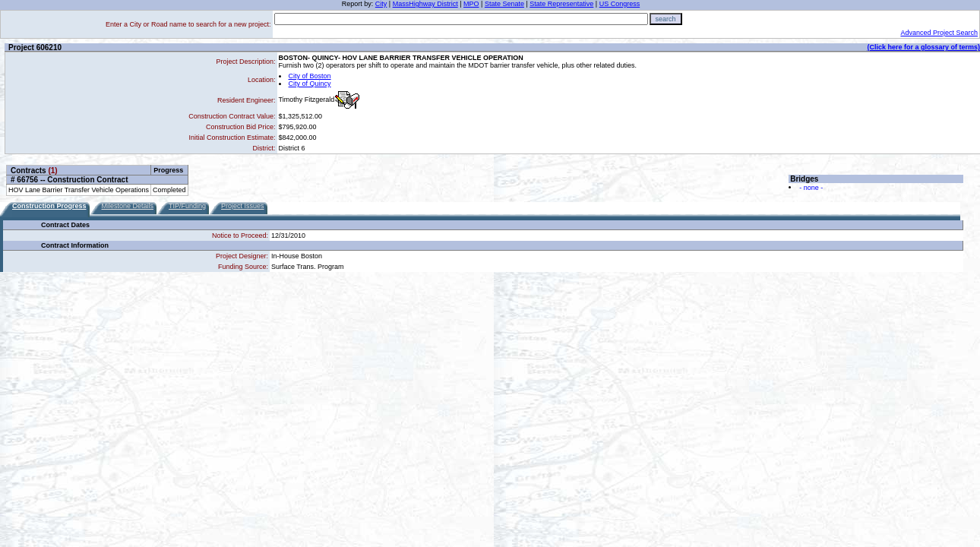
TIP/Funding (187, 206)
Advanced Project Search (939, 33)
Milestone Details (128, 206)
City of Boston (310, 76)
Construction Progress (49, 206)
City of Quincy (310, 84)
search (666, 19)
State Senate (504, 4)
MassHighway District (425, 4)
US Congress (620, 4)
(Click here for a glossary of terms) (923, 47)
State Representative (561, 4)
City (381, 4)
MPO (471, 4)
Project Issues (243, 206)
